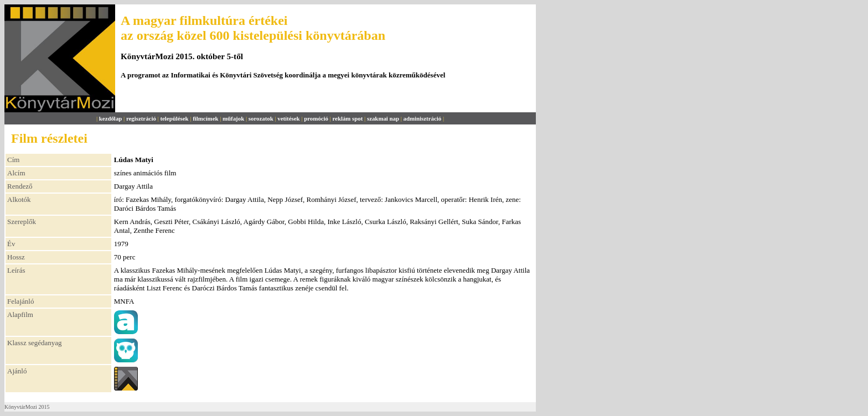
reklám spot (347, 118)
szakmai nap (383, 118)
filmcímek (205, 118)
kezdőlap (111, 118)
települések (174, 118)
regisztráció (141, 118)
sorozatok (261, 118)
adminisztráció (423, 118)
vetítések (288, 118)
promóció (316, 118)
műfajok (233, 118)
